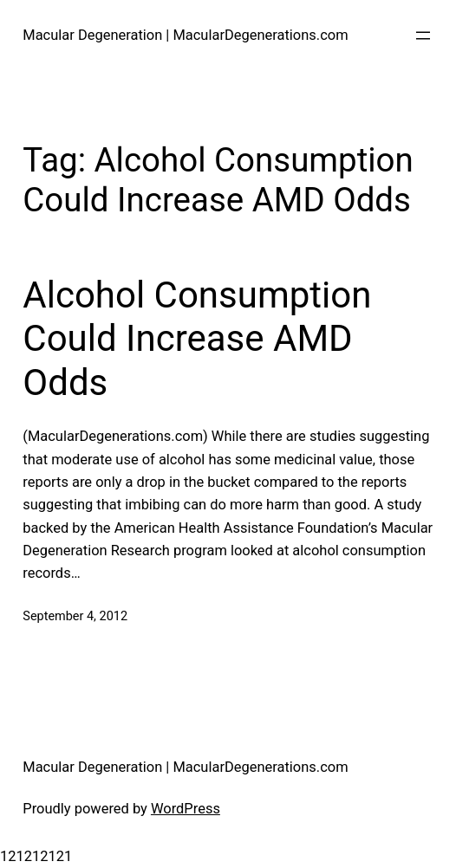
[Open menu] (423, 36)
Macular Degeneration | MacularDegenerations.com (185, 35)
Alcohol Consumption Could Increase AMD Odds (197, 339)
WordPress (186, 809)
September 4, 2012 (75, 616)
